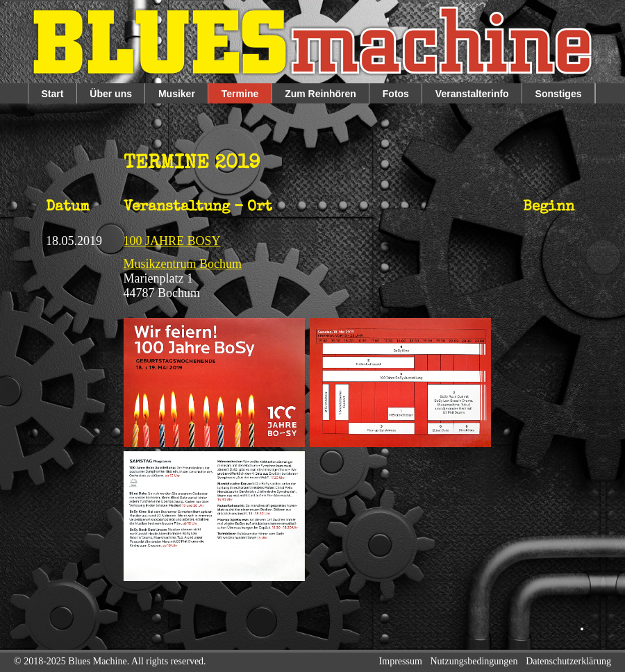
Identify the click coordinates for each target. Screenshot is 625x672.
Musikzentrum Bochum (183, 264)
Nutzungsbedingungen (474, 661)
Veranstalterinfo (472, 94)
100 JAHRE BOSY (172, 241)
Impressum (401, 661)
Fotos (396, 94)
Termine (240, 94)
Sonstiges (559, 94)
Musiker (177, 94)
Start (52, 94)
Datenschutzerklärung (568, 661)
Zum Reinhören (320, 94)
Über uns (111, 94)
